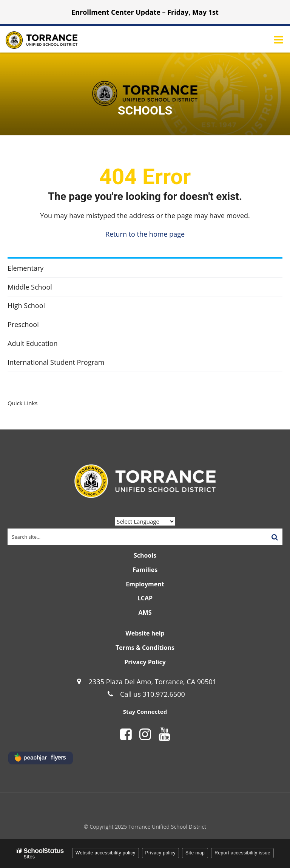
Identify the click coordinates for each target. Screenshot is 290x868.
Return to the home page (145, 234)
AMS (145, 612)
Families (145, 570)
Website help (145, 633)
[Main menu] (279, 39)
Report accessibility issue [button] (242, 853)
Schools (145, 555)
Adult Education (46, 345)
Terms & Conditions (145, 648)
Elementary (25, 268)
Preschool (36, 326)
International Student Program (56, 362)
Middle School (30, 287)
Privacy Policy (145, 662)
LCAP (145, 598)
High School (26, 305)
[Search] (275, 537)
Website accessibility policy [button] (106, 853)
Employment (145, 584)
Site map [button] (195, 853)
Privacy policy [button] (160, 853)
